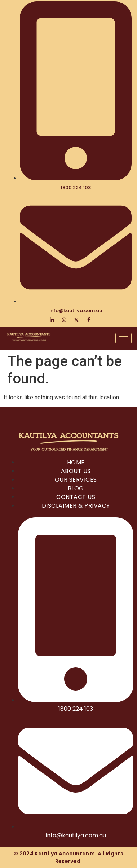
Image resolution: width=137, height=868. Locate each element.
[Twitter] (76, 320)
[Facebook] (89, 320)
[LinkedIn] (52, 320)
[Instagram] (64, 320)
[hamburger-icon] (123, 338)
